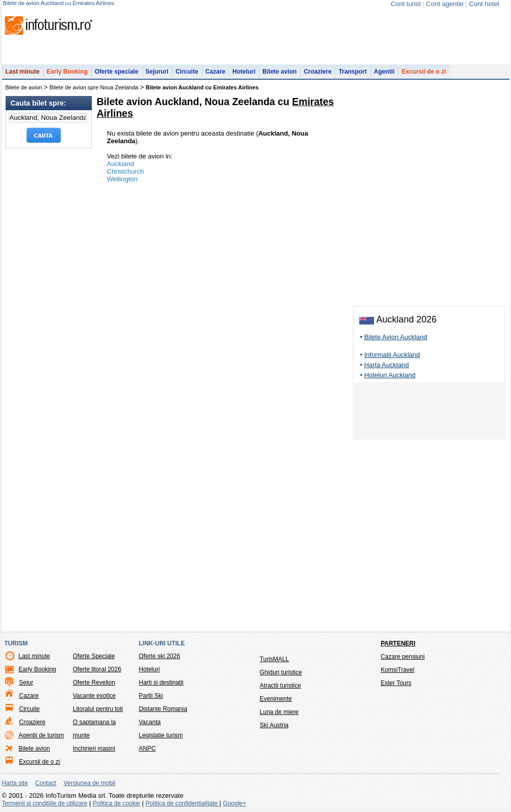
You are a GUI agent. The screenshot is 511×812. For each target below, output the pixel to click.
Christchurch (126, 171)
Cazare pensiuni (403, 657)
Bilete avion (279, 72)
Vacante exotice (95, 696)
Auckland (121, 164)
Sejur (26, 683)
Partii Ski (151, 696)
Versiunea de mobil (89, 783)
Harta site (15, 783)
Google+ (234, 803)
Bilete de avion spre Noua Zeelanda (94, 87)
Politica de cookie (116, 803)
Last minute (23, 72)
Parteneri (398, 643)
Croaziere (318, 72)
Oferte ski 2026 (160, 656)
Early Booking (67, 72)
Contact (45, 783)
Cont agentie (445, 4)
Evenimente (276, 699)
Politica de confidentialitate (182, 803)
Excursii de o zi (423, 72)
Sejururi (157, 72)
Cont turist (406, 4)
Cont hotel (484, 4)
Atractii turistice (280, 686)
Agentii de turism (41, 735)
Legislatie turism (161, 735)
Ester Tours (396, 683)
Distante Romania (163, 709)
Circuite (187, 72)
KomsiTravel (397, 670)
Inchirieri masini (94, 749)
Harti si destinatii (161, 683)
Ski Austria (274, 725)
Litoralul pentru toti (98, 709)
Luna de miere (279, 712)
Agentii (384, 72)
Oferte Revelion (94, 683)
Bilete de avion (24, 87)
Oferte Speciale (94, 656)
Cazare (215, 72)
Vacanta (150, 722)
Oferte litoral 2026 (97, 669)
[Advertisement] (429, 413)
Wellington (122, 179)
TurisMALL (275, 659)
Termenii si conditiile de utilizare (45, 803)
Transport (352, 72)
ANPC (147, 749)
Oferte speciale (117, 72)
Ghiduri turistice (281, 672)
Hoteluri (244, 72)
